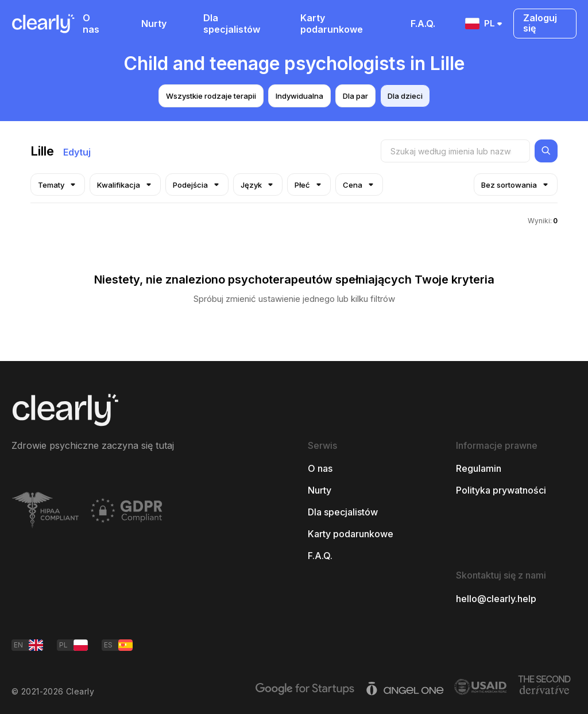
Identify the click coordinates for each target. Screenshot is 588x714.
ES (118, 645)
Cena (359, 185)
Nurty (154, 24)
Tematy (58, 185)
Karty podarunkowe (332, 24)
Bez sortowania (516, 185)
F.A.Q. (423, 24)
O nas (91, 24)
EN (28, 645)
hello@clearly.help (496, 599)
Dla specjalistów (232, 24)
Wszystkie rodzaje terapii (211, 96)
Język (258, 185)
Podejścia (197, 185)
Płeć (309, 185)
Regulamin (479, 468)
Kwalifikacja (125, 185)
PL (485, 24)
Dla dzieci (405, 96)
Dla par (355, 96)
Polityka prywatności (501, 490)
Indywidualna (299, 96)
